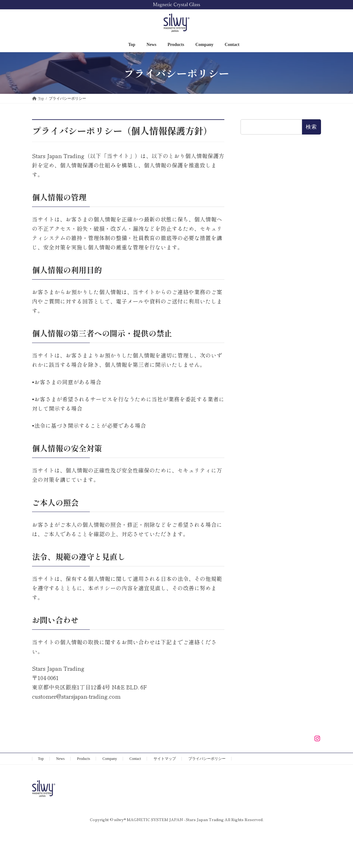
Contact (135, 759)
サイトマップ (165, 759)
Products (84, 759)
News (60, 759)
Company (110, 759)
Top (41, 759)
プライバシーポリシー (207, 759)
